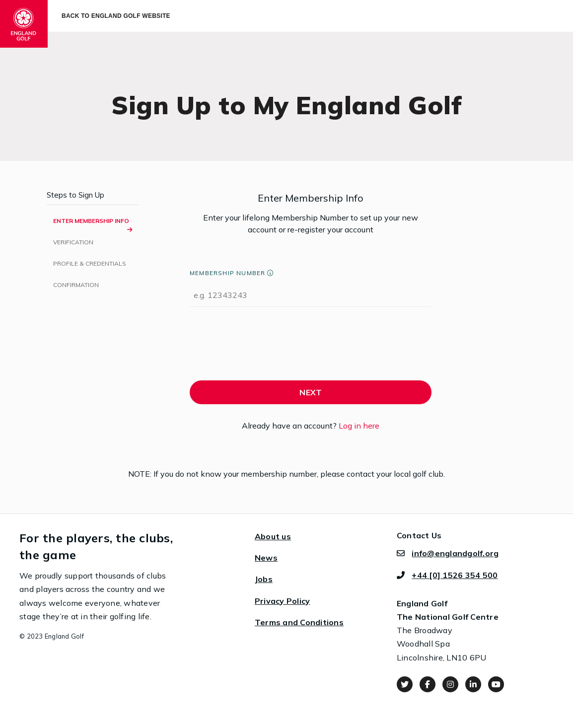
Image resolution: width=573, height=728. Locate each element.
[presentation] (265, 346)
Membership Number (227, 273)
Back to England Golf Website (116, 16)
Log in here (359, 426)
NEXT (311, 392)
